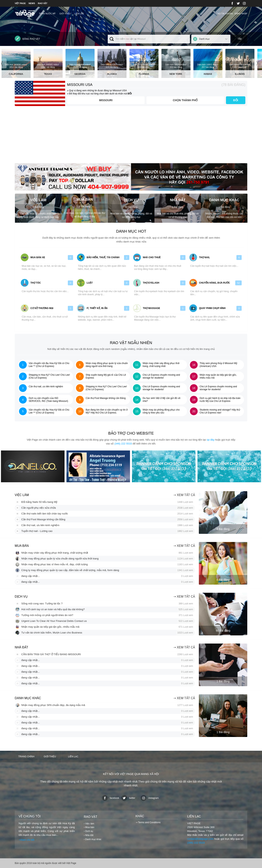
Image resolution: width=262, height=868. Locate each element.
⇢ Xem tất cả (184, 495)
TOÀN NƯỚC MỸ (47, 14)
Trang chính (26, 757)
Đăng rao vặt (27, 39)
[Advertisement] (131, 136)
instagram (150, 798)
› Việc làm (89, 824)
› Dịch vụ (88, 831)
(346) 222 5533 (123, 444)
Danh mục (204, 39)
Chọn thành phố (185, 100)
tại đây (211, 440)
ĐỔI (236, 100)
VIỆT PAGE (20, 3)
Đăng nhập (241, 14)
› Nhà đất (89, 835)
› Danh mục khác (93, 839)
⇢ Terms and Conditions (148, 822)
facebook (111, 798)
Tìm (240, 39)
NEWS (32, 3)
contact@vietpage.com (200, 839)
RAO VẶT (43, 3)
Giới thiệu (65, 14)
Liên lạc (79, 14)
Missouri (106, 100)
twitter (128, 798)
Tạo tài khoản (225, 14)
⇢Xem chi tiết (26, 840)
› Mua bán (89, 827)
